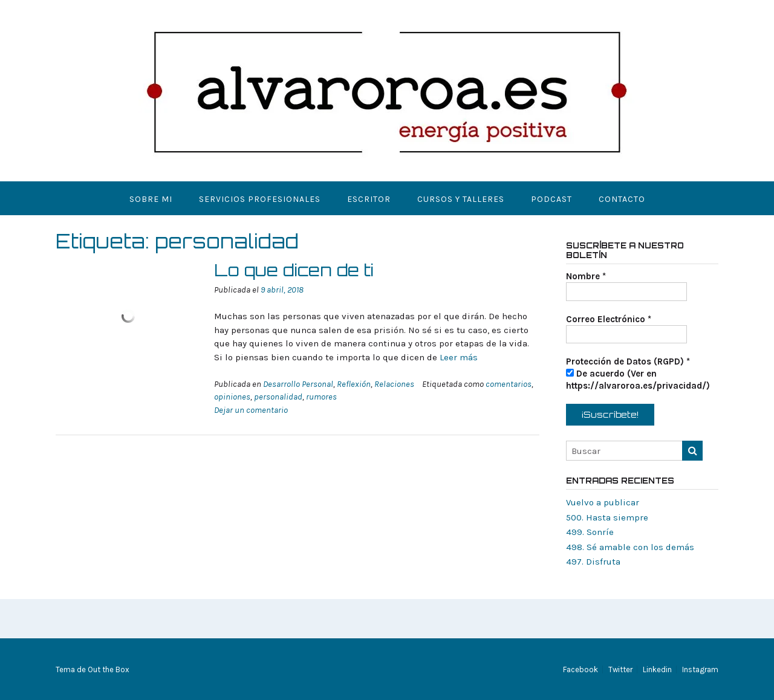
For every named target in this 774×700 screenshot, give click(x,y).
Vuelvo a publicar (603, 502)
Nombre (586, 276)
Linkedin (657, 669)
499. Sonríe (590, 532)
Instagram (700, 669)
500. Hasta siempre (607, 517)
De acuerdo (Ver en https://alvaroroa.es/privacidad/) (638, 380)
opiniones (232, 397)
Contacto (622, 199)
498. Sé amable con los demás (630, 547)
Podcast (551, 199)
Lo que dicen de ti (294, 270)
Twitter (620, 669)
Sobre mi (151, 199)
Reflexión (354, 384)
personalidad (278, 397)
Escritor (369, 199)
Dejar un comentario (251, 410)
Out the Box (109, 669)
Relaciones (394, 384)
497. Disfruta (593, 562)
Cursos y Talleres (461, 199)
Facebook (580, 669)
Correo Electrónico (609, 319)
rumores (321, 397)
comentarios (509, 384)
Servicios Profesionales (260, 199)
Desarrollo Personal (298, 384)
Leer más (459, 357)
